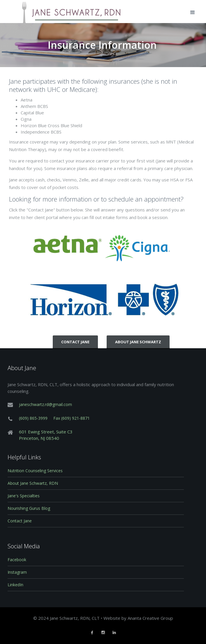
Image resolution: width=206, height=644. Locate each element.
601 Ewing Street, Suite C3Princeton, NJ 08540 (46, 435)
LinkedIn (15, 585)
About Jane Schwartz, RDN (33, 483)
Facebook (17, 560)
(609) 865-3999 (33, 418)
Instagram (17, 572)
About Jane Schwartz (138, 342)
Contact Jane (20, 521)
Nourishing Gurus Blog (29, 508)
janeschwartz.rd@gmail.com (45, 404)
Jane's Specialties (24, 496)
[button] (193, 13)
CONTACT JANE (75, 342)
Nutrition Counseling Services (35, 471)
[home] (64, 12)
